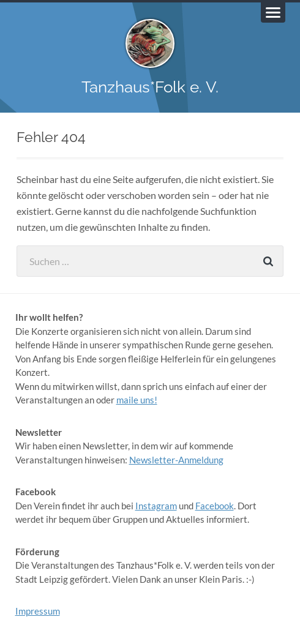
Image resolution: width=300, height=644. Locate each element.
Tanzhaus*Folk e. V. (150, 87)
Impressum (38, 611)
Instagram (156, 506)
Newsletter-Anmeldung (176, 460)
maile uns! (137, 400)
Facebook (215, 506)
